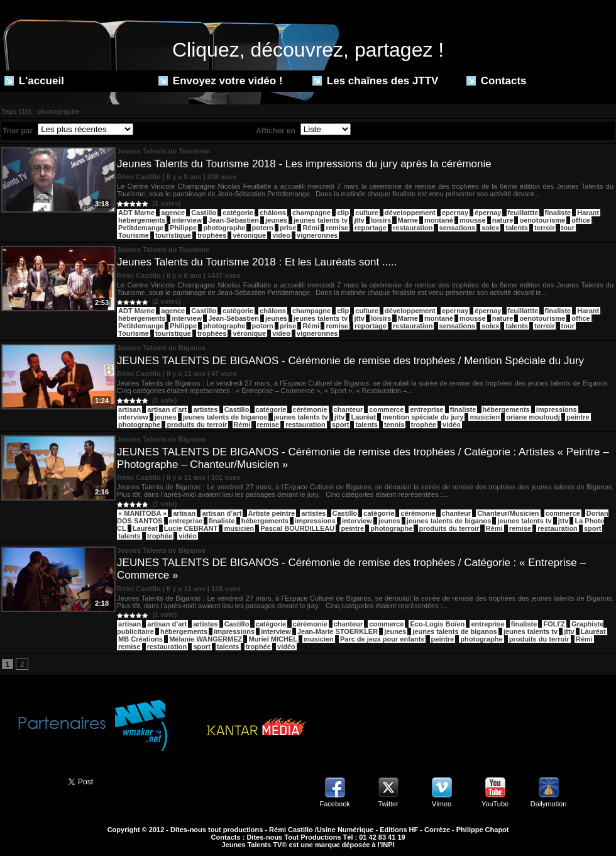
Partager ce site (28, 781)
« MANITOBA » (142, 513)
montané (439, 220)
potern (263, 228)
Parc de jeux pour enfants (382, 639)
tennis (394, 425)
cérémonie (310, 409)
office (580, 220)
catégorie (238, 213)
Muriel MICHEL (273, 639)
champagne (311, 213)
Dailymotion (548, 804)
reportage (371, 228)
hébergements (142, 220)
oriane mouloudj (533, 417)
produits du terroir (197, 425)
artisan (129, 409)
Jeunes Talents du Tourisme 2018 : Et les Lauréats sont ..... (257, 262)
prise (288, 228)
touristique (173, 235)
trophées (212, 235)
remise (337, 228)
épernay (488, 213)
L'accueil (34, 81)
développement (410, 213)
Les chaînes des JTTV (375, 81)
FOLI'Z (554, 624)
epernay (455, 213)
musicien (485, 417)
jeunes (276, 220)
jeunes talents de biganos (225, 417)
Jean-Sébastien (234, 220)
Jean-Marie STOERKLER (338, 631)
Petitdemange (141, 228)
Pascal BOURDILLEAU (297, 528)
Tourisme (134, 235)
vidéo (452, 425)
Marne (408, 220)
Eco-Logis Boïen (437, 624)
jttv (359, 220)
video (281, 235)
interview (187, 220)
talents (516, 228)
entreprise (426, 409)
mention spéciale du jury (423, 417)
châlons (273, 213)
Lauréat (363, 417)
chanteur (348, 409)
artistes (205, 409)
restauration (413, 228)
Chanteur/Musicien (508, 513)
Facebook (334, 804)
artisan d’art (167, 409)
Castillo (204, 213)
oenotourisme (542, 220)
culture (367, 213)
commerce (386, 409)
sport (341, 425)
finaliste (558, 213)
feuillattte (523, 213)
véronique (249, 235)
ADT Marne (136, 213)
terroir (544, 228)
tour (568, 228)
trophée (424, 425)
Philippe (183, 228)
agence (173, 213)
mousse (473, 220)
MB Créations (140, 639)
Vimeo (442, 804)
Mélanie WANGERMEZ (206, 639)
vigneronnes (317, 235)
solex (490, 228)
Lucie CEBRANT (191, 528)
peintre (578, 417)
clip (343, 213)
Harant (588, 213)
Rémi (311, 228)
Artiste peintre (272, 513)
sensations (457, 228)
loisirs (381, 220)
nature (503, 220)
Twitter (388, 804)
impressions (557, 409)
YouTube (495, 804)
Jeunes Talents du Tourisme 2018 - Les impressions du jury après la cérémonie (304, 164)
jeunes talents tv (321, 220)
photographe (224, 228)
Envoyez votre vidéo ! (221, 81)
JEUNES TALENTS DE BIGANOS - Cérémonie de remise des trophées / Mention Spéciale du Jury (350, 361)
